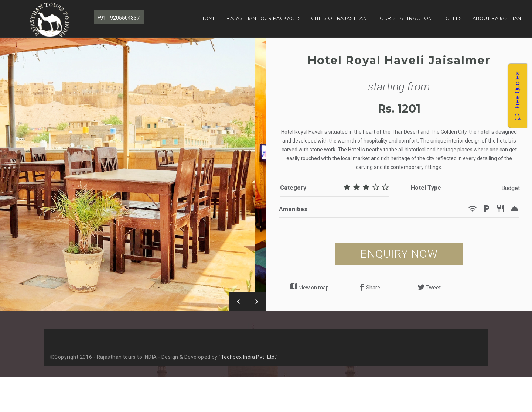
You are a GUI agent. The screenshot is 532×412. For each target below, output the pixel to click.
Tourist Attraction (404, 18)
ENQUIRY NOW (399, 254)
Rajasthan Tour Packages (264, 18)
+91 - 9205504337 (118, 18)
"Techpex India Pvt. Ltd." (248, 357)
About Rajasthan (497, 18)
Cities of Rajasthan (339, 18)
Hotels (452, 18)
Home (208, 18)
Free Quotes (517, 96)
